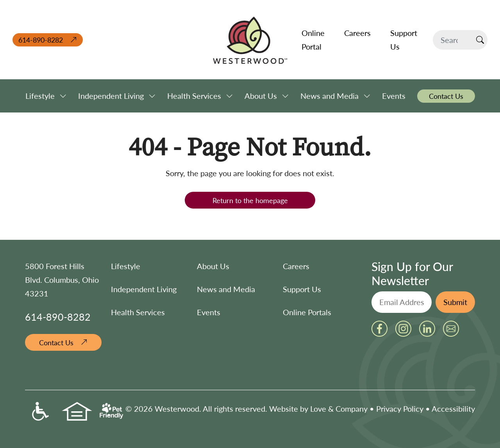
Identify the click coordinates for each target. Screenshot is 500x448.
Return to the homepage (250, 200)
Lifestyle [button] (40, 96)
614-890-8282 (41, 40)
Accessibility (453, 409)
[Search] (453, 40)
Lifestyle (126, 266)
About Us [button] (261, 96)
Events (209, 312)
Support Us (302, 289)
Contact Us (56, 342)
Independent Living (144, 289)
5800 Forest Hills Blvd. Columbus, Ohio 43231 (62, 280)
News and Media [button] (329, 96)
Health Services (138, 312)
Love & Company (339, 409)
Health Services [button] (194, 96)
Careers (296, 266)
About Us (213, 266)
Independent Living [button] (111, 96)
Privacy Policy (400, 409)
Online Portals (307, 312)
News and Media (226, 289)
